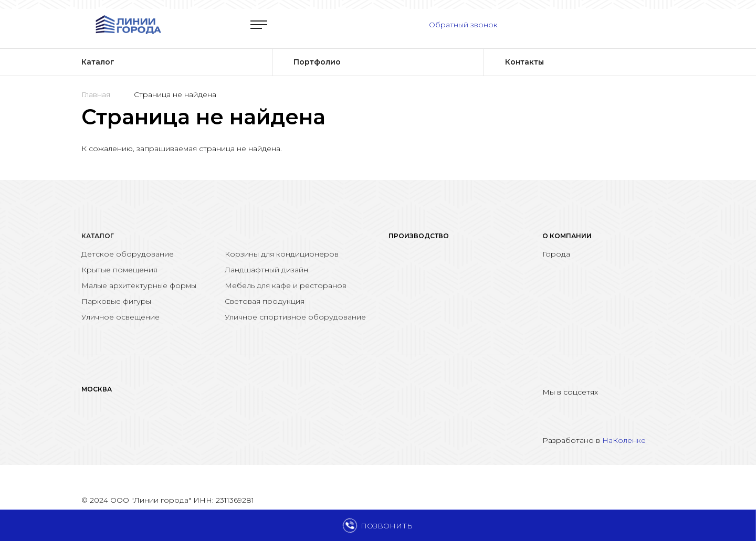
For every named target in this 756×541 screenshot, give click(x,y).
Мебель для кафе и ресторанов (286, 285)
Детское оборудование (128, 254)
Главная (96, 94)
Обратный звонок (463, 25)
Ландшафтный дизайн (266, 270)
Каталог (98, 236)
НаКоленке (624, 440)
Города (556, 254)
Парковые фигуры (116, 301)
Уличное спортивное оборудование (295, 317)
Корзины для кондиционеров (282, 254)
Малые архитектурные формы (139, 285)
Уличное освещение (120, 317)
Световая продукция (265, 301)
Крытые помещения (119, 270)
